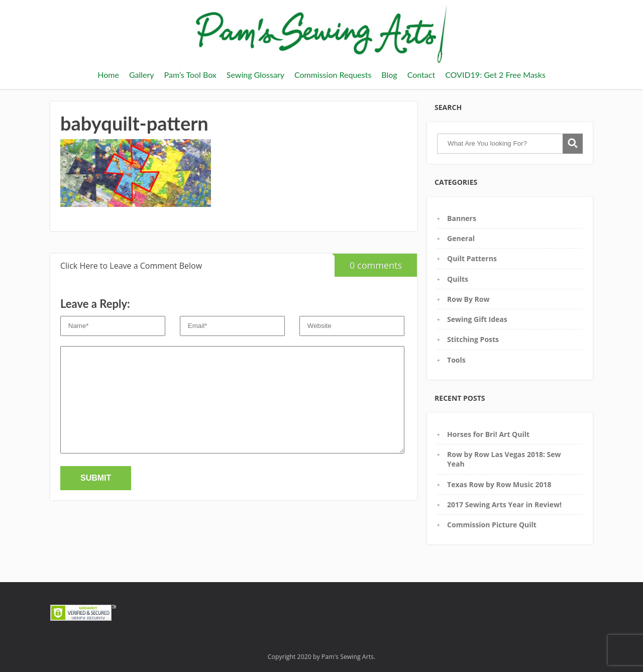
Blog (389, 75)
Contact (421, 75)
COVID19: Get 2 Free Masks (495, 75)
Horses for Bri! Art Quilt (488, 434)
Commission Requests (333, 75)
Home (108, 75)
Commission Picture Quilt (492, 525)
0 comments (368, 262)
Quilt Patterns (472, 258)
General (461, 238)
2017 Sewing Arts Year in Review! (504, 505)
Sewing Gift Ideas (477, 319)
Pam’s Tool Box (190, 75)
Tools (456, 360)
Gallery (142, 75)
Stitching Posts (473, 339)
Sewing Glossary (255, 75)
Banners (462, 218)
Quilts (458, 279)
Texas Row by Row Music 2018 (499, 484)
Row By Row (468, 299)
